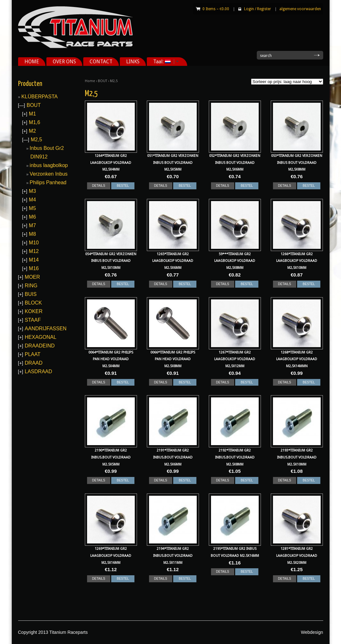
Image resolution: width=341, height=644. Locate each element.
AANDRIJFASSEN (46, 329)
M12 (34, 251)
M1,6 (35, 122)
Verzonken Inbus (48, 174)
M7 (32, 225)
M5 (32, 208)
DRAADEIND (40, 346)
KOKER (34, 311)
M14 (34, 260)
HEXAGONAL (41, 337)
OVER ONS (64, 62)
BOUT (102, 81)
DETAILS (99, 186)
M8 (32, 234)
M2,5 (37, 140)
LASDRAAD (38, 371)
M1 (32, 114)
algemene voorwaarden (300, 9)
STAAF (33, 320)
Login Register (258, 9)
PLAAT (33, 354)
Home (90, 81)
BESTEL (123, 186)
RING (31, 286)
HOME (32, 62)
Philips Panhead (48, 182)
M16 (34, 268)
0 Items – (216, 9)
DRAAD (34, 363)
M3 (32, 191)
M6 (32, 217)
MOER (32, 277)
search (266, 56)
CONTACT (101, 62)
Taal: (164, 62)
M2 (32, 131)
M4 (32, 200)
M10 (34, 243)
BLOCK (33, 303)
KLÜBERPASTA (39, 97)
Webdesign (312, 632)
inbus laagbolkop (49, 165)
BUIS (31, 294)
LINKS (133, 62)
